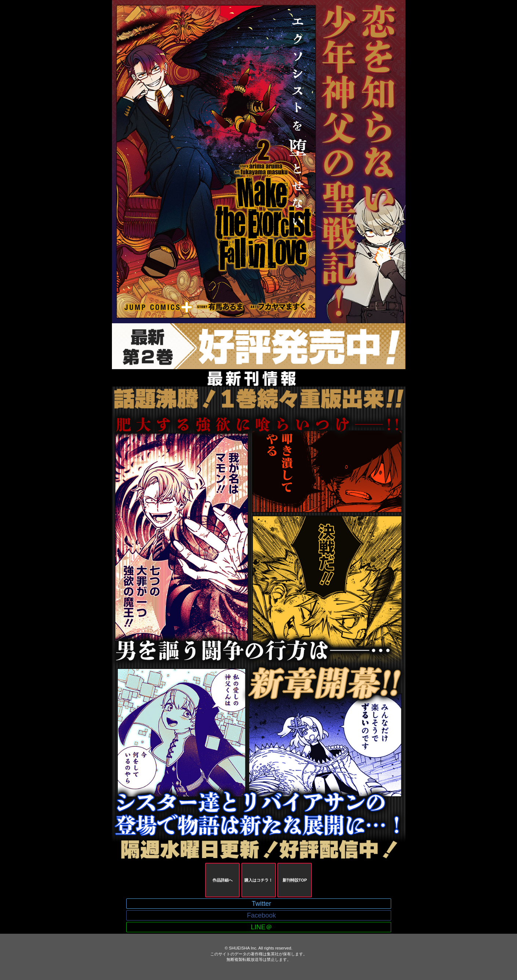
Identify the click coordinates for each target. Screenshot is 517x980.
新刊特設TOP (295, 880)
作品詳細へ (223, 880)
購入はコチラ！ (258, 880)
